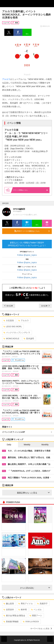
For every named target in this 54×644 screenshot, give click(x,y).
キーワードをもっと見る (41, 629)
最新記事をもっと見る (33, 493)
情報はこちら (31, 190)
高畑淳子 (42, 604)
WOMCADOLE (11, 339)
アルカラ (6, 79)
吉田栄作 (9, 610)
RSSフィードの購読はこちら (32, 231)
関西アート (36, 616)
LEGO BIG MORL (13, 327)
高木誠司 (29, 339)
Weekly (27, 445)
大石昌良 (9, 320)
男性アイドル (26, 604)
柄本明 (23, 610)
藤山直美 (9, 604)
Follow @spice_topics (27, 255)
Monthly (45, 445)
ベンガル (36, 610)
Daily (9, 445)
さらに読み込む (35, 588)
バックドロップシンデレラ (17, 333)
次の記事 (45, 306)
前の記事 (9, 306)
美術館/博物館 (11, 622)
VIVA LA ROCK (31, 622)
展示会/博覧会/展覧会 (14, 616)
